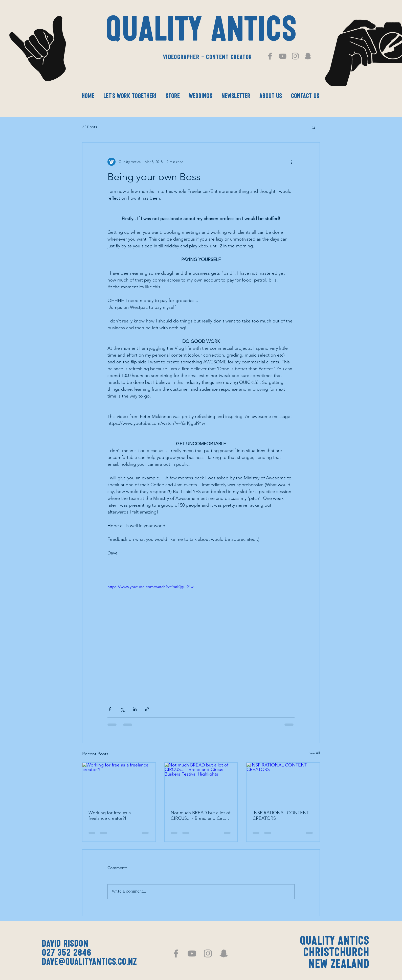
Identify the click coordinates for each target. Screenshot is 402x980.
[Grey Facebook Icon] (270, 56)
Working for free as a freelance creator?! (110, 815)
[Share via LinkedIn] (135, 709)
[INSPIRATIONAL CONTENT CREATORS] (283, 783)
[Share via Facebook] (110, 709)
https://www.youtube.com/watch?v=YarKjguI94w (150, 587)
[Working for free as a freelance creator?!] (119, 783)
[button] (313, 127)
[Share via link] (147, 709)
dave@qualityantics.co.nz (89, 962)
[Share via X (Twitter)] (122, 709)
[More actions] (292, 162)
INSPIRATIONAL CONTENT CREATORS (281, 815)
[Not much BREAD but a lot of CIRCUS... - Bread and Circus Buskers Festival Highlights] (201, 783)
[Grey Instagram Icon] (295, 56)
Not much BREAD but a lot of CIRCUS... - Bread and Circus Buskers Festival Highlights (200, 815)
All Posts (90, 127)
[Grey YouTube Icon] (283, 56)
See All (314, 753)
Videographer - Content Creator (208, 57)
